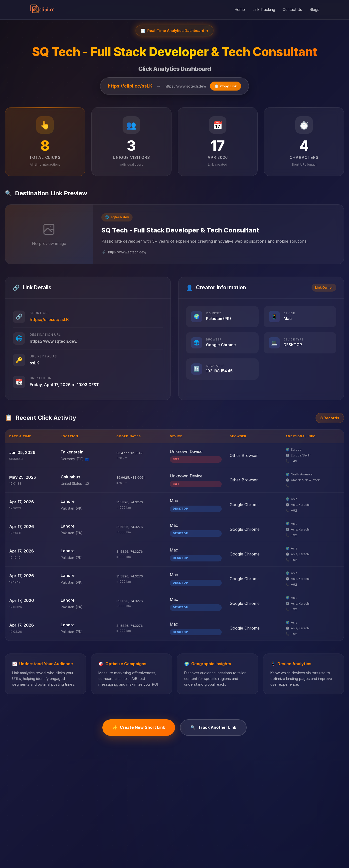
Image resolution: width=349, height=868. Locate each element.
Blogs (314, 10)
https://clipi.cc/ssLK (130, 86)
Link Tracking (264, 10)
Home (240, 10)
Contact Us (292, 10)
